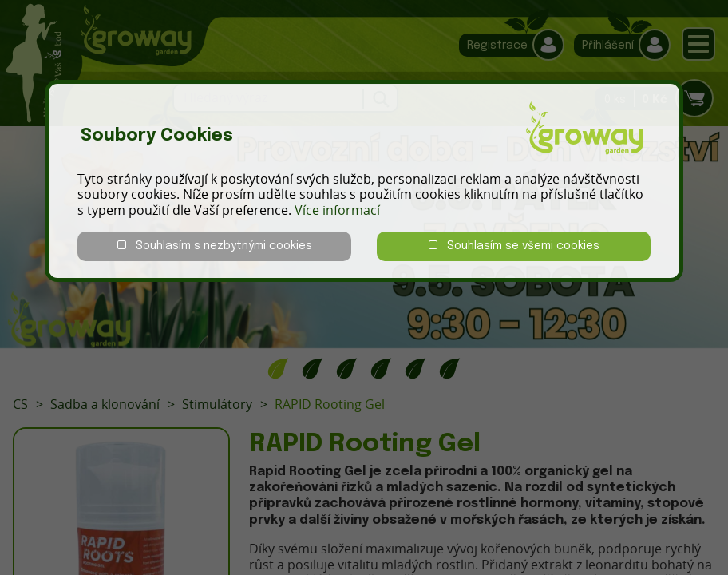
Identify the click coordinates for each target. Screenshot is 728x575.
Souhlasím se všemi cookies (514, 246)
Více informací (337, 210)
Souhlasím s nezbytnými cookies (215, 246)
